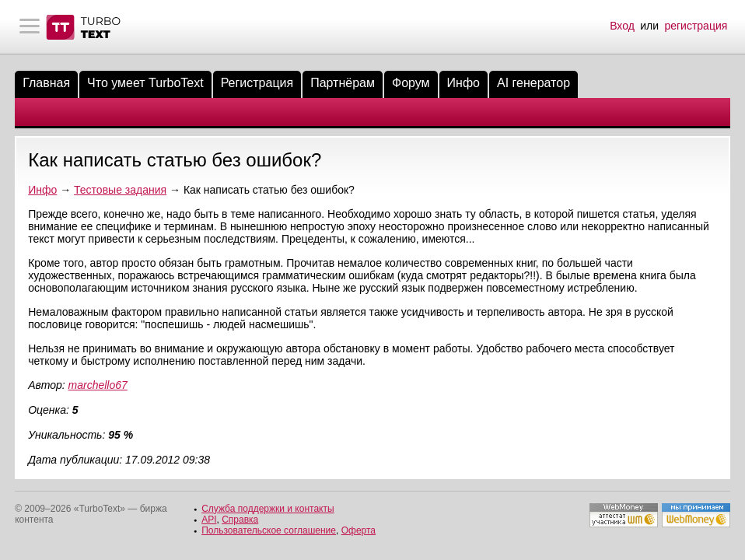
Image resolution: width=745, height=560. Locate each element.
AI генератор (533, 83)
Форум (411, 83)
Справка (240, 520)
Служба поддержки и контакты (268, 509)
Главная (46, 83)
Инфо (463, 83)
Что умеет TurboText (145, 83)
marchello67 (98, 385)
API (209, 520)
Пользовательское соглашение (269, 530)
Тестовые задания (120, 190)
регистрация (696, 26)
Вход (622, 26)
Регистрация (257, 83)
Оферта (359, 530)
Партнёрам (343, 83)
